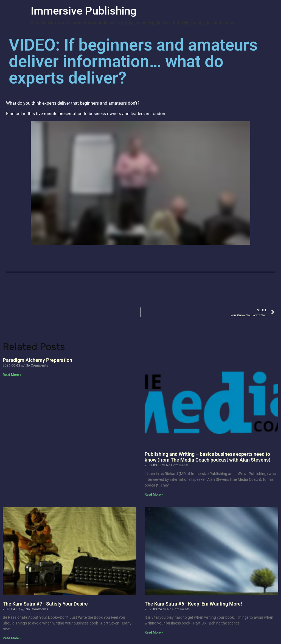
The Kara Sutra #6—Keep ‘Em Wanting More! (193, 604)
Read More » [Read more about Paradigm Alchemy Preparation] (12, 375)
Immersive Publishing (84, 11)
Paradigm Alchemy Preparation (37, 360)
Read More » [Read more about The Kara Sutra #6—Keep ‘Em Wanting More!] (154, 632)
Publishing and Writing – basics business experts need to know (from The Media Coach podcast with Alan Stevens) (207, 457)
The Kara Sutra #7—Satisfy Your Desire (45, 604)
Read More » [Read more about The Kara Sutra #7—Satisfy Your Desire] (12, 638)
